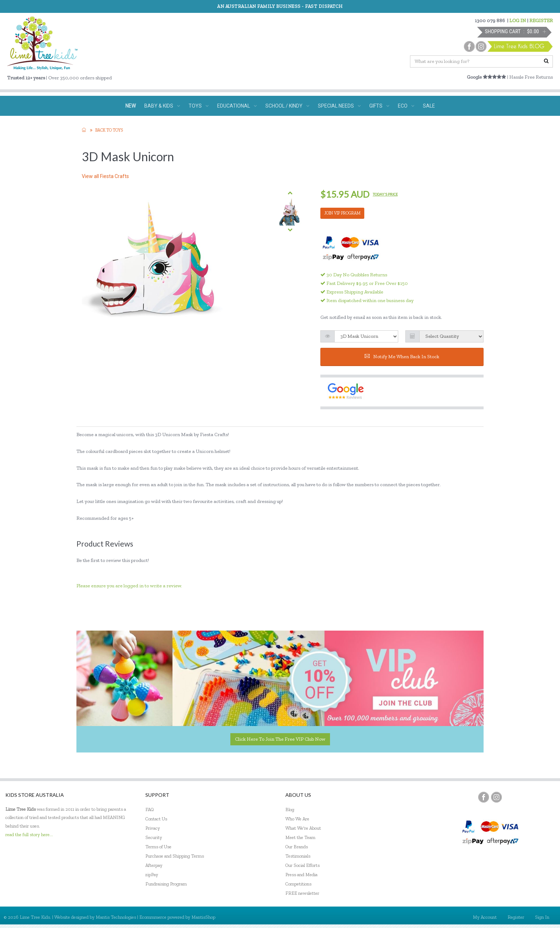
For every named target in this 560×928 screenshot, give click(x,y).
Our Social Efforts (302, 865)
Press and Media (301, 875)
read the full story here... (29, 835)
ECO (406, 106)
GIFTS (379, 106)
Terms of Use (158, 847)
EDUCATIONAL (237, 106)
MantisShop (203, 917)
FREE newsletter (302, 893)
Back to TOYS (109, 130)
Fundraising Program (166, 884)
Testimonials (298, 856)
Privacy (153, 828)
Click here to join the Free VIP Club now (280, 739)
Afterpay (154, 865)
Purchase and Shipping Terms (175, 856)
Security (154, 837)
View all (105, 176)
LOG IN (518, 21)
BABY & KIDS (162, 106)
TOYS (199, 106)
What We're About (303, 828)
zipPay (152, 875)
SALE (429, 106)
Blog (290, 809)
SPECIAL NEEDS (339, 106)
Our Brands (297, 847)
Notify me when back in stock (402, 357)
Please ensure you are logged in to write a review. (129, 586)
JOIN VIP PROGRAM (342, 213)
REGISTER (541, 21)
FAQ (150, 809)
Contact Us (156, 819)
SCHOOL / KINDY (287, 106)
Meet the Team (300, 837)
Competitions (298, 884)
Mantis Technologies (116, 917)
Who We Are (297, 819)
